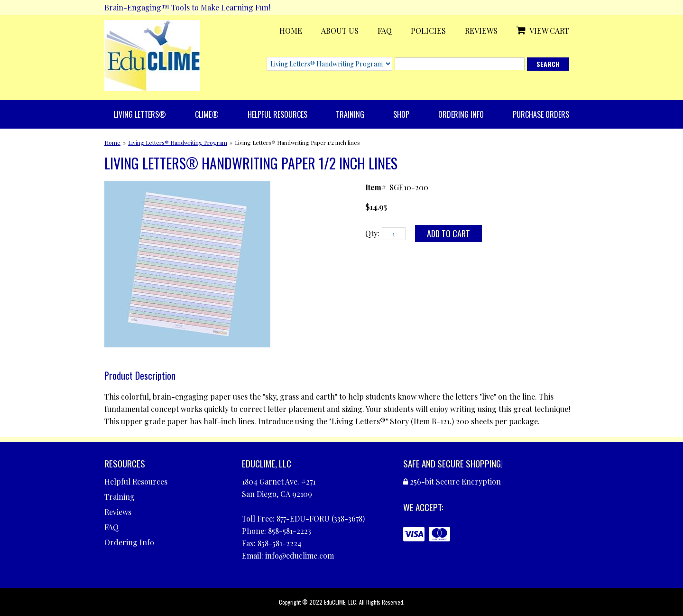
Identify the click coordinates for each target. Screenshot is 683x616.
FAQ (385, 31)
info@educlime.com (300, 555)
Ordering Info (461, 114)
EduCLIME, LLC (340, 602)
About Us (340, 31)
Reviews (481, 31)
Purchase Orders (541, 114)
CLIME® (207, 114)
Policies (428, 31)
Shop (401, 114)
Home (291, 31)
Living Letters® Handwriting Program (178, 142)
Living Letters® (140, 114)
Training (350, 114)
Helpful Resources (277, 114)
